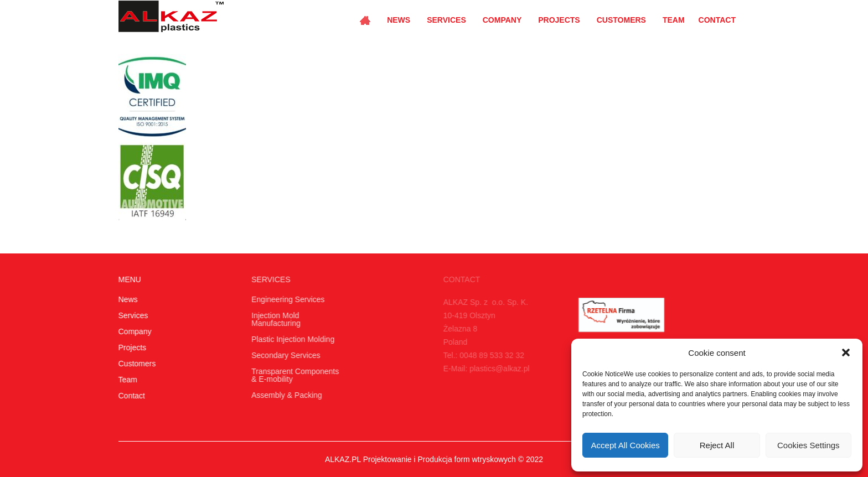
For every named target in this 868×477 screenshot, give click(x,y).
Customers (621, 20)
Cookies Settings (808, 445)
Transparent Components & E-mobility (293, 375)
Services (446, 20)
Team (674, 20)
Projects (559, 20)
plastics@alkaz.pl (497, 369)
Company (502, 20)
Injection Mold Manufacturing (274, 319)
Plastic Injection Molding (291, 339)
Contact (717, 20)
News (399, 20)
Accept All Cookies (626, 445)
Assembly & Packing (285, 395)
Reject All (717, 445)
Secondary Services (284, 355)
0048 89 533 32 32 (489, 355)
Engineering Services (286, 299)
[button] (846, 352)
